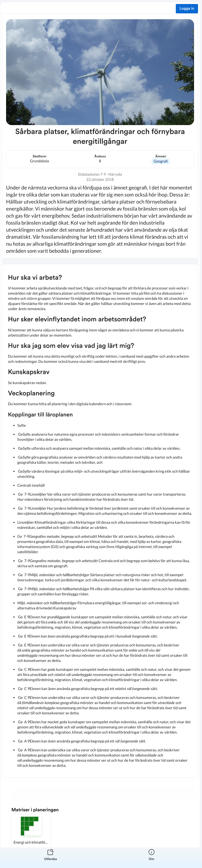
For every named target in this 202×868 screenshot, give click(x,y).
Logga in (187, 9)
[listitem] (51, 858)
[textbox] (100, 521)
